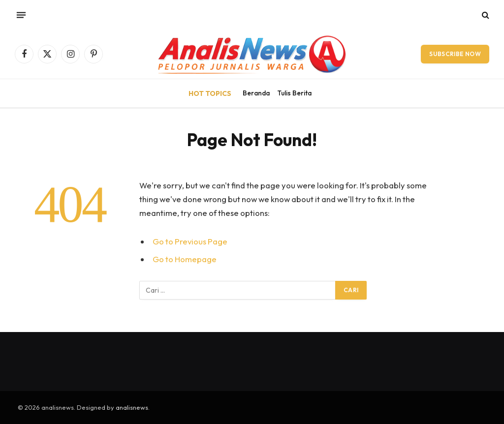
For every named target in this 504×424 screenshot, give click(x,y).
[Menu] (21, 15)
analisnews (132, 407)
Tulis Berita (294, 93)
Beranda (256, 93)
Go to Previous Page (190, 241)
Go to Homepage (185, 259)
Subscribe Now (455, 54)
